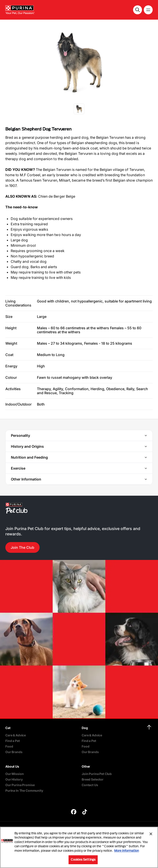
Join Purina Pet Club (97, 774)
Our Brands (14, 752)
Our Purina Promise (20, 785)
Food (9, 746)
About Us (12, 766)
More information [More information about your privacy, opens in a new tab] (127, 851)
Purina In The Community (24, 790)
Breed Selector (93, 779)
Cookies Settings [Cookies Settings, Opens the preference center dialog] (83, 860)
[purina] (74, 812)
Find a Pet (13, 741)
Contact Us (90, 785)
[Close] (151, 834)
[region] (79, 847)
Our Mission (14, 774)
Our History (14, 779)
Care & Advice (16, 735)
